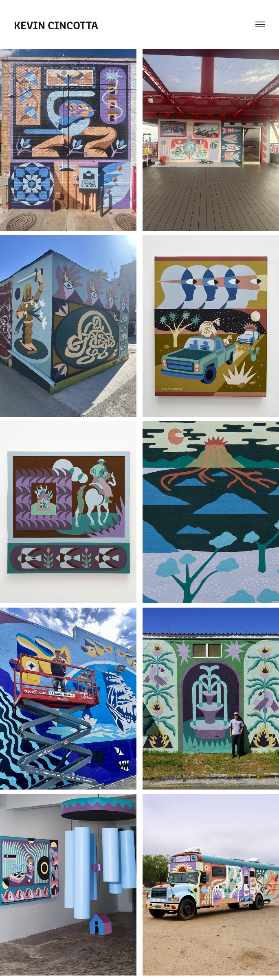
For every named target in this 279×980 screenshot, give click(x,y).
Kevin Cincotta (56, 24)
